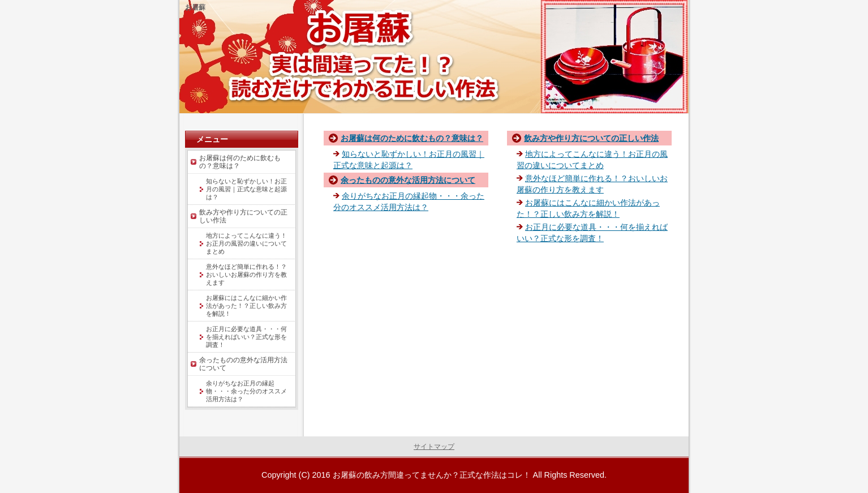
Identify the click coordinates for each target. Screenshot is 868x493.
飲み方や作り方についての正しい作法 (591, 138)
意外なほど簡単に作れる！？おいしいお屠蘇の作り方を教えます (246, 275)
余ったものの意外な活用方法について (408, 180)
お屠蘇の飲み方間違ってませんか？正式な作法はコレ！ (432, 475)
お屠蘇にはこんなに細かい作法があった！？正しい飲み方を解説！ (246, 306)
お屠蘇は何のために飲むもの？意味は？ (412, 138)
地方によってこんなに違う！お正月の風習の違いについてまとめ (246, 243)
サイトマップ (434, 447)
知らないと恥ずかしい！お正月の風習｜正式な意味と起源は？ (246, 189)
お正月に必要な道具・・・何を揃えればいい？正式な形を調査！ (246, 337)
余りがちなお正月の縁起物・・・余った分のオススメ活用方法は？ (246, 391)
